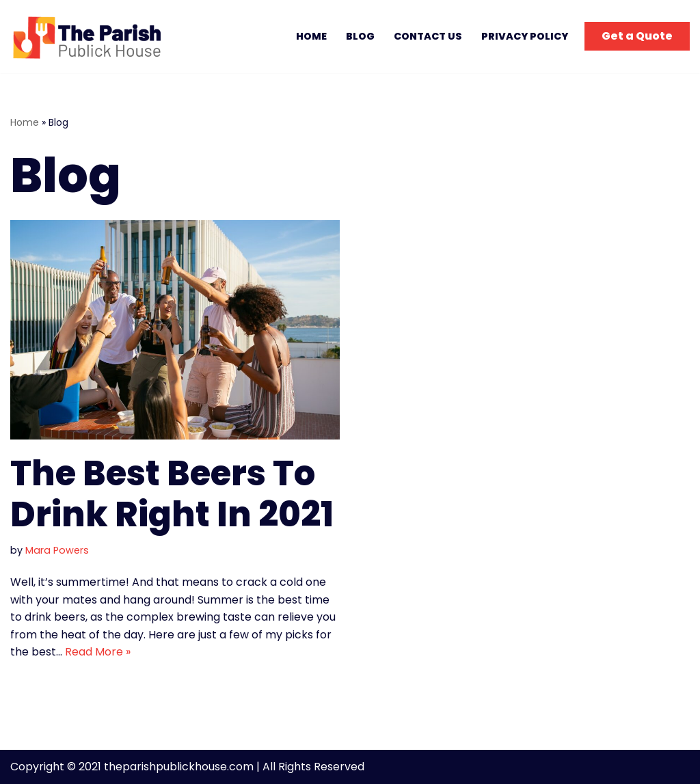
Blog (360, 36)
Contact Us (428, 36)
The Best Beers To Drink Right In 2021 (172, 494)
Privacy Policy (525, 36)
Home (311, 36)
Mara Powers (57, 550)
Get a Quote (637, 36)
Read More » (98, 652)
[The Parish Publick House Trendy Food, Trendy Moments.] (91, 37)
